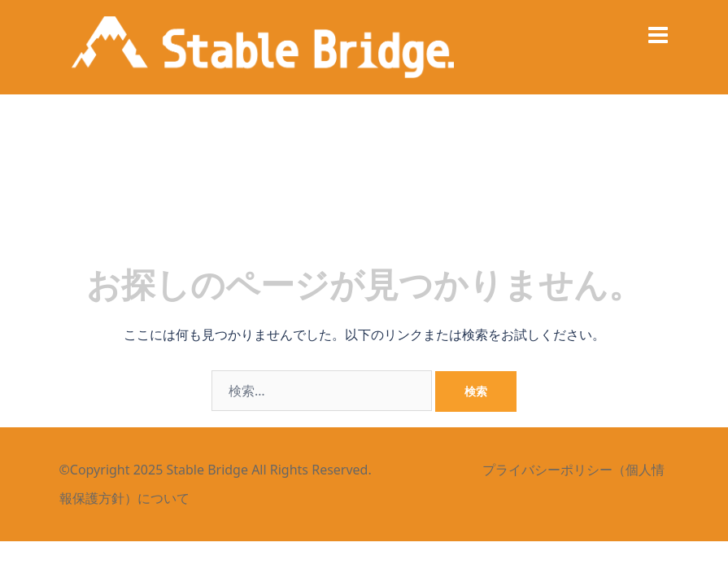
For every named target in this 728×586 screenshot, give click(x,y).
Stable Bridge (207, 470)
